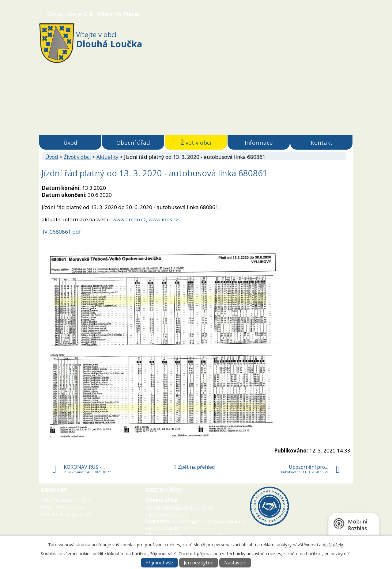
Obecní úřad (133, 142)
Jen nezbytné (199, 563)
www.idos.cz (163, 219)
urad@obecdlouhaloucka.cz (179, 507)
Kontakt (322, 142)
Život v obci (196, 142)
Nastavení (235, 563)
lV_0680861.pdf (62, 232)
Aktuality (107, 157)
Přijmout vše (159, 563)
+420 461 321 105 (167, 514)
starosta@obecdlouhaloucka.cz (209, 521)
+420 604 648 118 (167, 528)
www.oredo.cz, (130, 219)
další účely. (333, 545)
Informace (259, 142)
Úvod (70, 142)
